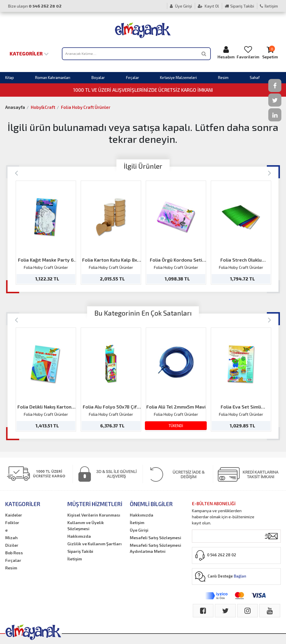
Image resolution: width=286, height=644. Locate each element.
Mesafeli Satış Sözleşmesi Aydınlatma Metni (155, 548)
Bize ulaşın (35, 6)
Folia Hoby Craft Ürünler (86, 107)
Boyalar (98, 78)
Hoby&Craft (43, 107)
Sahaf (255, 78)
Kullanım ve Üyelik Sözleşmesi (86, 526)
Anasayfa (15, 107)
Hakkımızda (79, 536)
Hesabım (226, 52)
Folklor (12, 522)
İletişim (269, 6)
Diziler (12, 545)
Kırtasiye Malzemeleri (178, 78)
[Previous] (16, 173)
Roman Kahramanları (53, 78)
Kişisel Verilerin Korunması (94, 515)
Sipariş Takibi (239, 6)
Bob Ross (14, 553)
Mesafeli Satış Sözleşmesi (155, 538)
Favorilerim (248, 52)
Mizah (11, 538)
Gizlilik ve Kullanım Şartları (95, 544)
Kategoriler (29, 53)
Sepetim (270, 52)
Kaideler (14, 515)
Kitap (10, 78)
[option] (46, 233)
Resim (223, 78)
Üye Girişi (181, 6)
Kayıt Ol (208, 6)
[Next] (270, 173)
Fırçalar (133, 78)
